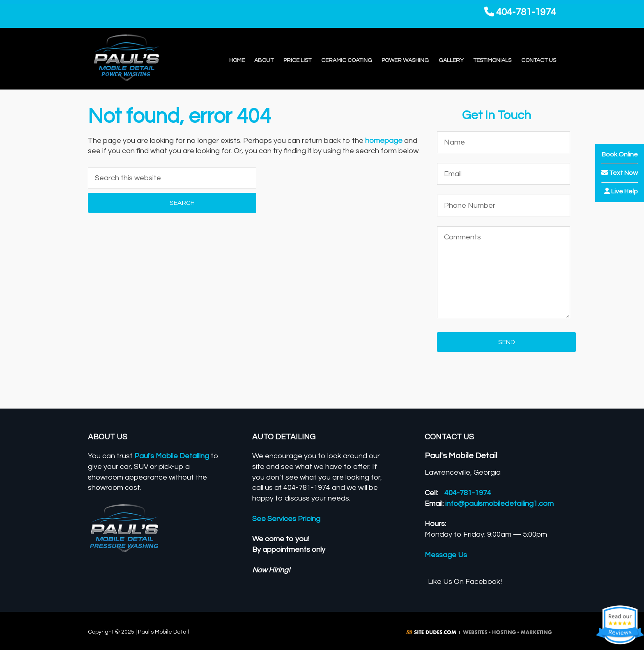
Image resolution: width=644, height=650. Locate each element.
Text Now (620, 173)
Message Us (446, 555)
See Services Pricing (286, 519)
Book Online (620, 154)
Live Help (621, 191)
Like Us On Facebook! (465, 582)
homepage (384, 141)
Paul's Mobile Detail (142, 59)
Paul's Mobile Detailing (172, 456)
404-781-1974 (520, 12)
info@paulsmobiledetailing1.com (499, 504)
